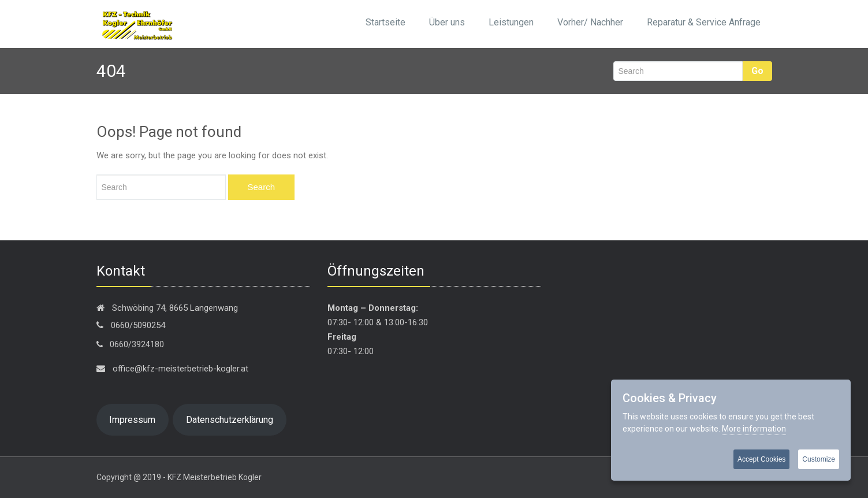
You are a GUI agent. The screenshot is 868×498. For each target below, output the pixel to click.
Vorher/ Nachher (590, 22)
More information (754, 429)
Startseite (385, 22)
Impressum (132, 420)
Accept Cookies (761, 459)
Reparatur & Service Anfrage (704, 22)
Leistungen (511, 22)
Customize (819, 459)
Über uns (447, 22)
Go (757, 71)
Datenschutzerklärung (230, 420)
